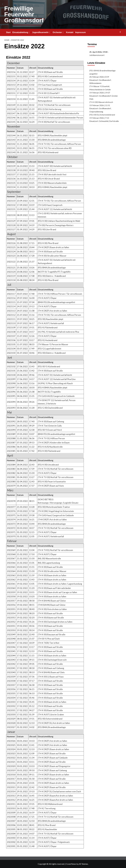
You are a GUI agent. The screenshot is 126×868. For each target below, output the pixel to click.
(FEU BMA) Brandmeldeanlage (52, 140)
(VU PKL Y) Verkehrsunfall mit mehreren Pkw (58, 332)
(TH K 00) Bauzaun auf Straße (52, 634)
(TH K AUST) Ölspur (47, 81)
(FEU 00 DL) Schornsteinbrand (102, 115)
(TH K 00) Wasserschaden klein (52, 183)
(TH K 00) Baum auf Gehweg (51, 421)
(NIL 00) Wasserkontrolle (49, 559)
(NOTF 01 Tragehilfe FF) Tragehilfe (54, 272)
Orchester (58, 32)
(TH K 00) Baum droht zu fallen (52, 575)
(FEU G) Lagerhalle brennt (50, 349)
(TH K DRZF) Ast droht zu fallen (52, 311)
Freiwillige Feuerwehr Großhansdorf (24, 14)
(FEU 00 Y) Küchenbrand (49, 366)
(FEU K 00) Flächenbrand (49, 451)
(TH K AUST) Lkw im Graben (51, 715)
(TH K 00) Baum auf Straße (50, 72)
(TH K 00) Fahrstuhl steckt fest (52, 174)
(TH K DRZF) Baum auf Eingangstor (54, 766)
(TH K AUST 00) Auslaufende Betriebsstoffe (58, 113)
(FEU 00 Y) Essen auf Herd (50, 430)
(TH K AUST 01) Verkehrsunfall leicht (55, 375)
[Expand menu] (29, 32)
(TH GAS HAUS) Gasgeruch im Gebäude (56, 396)
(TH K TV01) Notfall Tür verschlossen (55, 550)
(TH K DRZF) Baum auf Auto (51, 486)
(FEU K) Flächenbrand (48, 328)
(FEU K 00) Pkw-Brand (48, 243)
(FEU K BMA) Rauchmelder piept (53, 135)
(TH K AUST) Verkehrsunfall (51, 323)
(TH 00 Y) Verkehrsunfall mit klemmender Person (60, 118)
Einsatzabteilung (21, 32)
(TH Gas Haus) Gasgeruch (50, 85)
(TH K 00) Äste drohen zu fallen (52, 609)
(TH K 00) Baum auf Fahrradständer (54, 588)
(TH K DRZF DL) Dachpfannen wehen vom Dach (59, 791)
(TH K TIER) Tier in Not (49, 643)
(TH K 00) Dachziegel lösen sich (52, 660)
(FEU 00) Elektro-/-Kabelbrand (52, 353)
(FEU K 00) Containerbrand (50, 76)
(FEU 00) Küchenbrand (48, 152)
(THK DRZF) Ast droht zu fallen (52, 520)
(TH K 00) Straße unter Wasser (52, 256)
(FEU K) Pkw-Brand (47, 825)
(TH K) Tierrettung (47, 808)
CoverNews (71, 864)
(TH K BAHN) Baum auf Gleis (51, 672)
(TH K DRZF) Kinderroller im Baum (54, 443)
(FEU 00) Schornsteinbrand (50, 719)
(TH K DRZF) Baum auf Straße (52, 753)
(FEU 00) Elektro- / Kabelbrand (52, 276)
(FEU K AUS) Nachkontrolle (50, 447)
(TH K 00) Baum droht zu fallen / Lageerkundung (60, 584)
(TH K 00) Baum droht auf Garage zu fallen (57, 592)
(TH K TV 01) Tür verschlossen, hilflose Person (59, 144)
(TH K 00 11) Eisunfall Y (49, 93)
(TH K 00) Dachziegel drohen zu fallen (55, 622)
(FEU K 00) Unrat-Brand (49, 179)
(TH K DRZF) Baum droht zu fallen (53, 247)
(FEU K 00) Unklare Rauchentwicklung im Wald (59, 221)
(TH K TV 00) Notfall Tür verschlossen (56, 477)
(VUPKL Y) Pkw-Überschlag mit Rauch (55, 383)
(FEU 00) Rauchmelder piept (51, 319)
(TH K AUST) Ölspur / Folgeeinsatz (54, 842)
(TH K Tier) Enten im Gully (50, 426)
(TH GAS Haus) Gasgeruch (50, 205)
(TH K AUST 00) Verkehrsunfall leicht (55, 166)
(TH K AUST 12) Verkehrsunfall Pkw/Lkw (57, 379)
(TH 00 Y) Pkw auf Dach (49, 639)
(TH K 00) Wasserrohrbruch (101, 102)
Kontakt (70, 32)
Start (8, 32)
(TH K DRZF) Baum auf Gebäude (53, 758)
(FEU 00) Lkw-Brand (47, 170)
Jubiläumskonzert (97, 55)
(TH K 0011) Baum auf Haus (51, 677)
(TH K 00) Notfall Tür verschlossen (54, 122)
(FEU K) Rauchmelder (47, 829)
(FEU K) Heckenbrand (48, 340)
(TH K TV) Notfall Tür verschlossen (54, 105)
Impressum (80, 32)
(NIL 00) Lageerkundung (49, 563)
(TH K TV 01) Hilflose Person (51, 438)
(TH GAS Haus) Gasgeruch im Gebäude (56, 515)
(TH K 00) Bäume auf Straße (51, 618)
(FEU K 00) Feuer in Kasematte (52, 482)
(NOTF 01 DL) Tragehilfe (49, 392)
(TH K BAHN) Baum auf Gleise (52, 601)
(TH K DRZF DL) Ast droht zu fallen (54, 723)
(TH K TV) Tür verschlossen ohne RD (55, 148)
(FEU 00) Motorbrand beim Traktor (54, 507)
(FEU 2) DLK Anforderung (50, 109)
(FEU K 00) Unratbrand (48, 465)
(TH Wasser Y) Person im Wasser (53, 344)
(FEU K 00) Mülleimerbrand (50, 804)
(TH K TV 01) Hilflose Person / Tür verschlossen (60, 294)
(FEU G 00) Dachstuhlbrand (50, 408)
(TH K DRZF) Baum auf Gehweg (52, 770)
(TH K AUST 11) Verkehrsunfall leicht (55, 209)
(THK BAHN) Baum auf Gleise (52, 605)
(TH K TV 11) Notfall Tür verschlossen (56, 817)
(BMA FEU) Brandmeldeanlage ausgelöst (56, 302)
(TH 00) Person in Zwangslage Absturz (56, 225)
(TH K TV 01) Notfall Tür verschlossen (56, 469)
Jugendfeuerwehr (41, 32)
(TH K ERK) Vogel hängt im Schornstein (56, 511)
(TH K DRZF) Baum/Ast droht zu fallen (55, 796)
